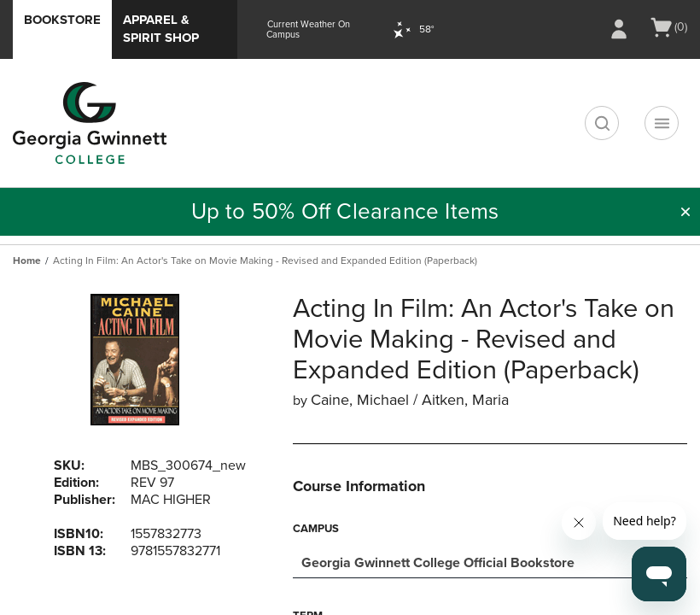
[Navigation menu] (662, 123)
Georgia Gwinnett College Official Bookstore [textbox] (438, 563)
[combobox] (490, 561)
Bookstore (62, 20)
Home (27, 261)
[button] (685, 212)
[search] (602, 123)
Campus (316, 529)
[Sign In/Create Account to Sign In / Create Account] (619, 29)
